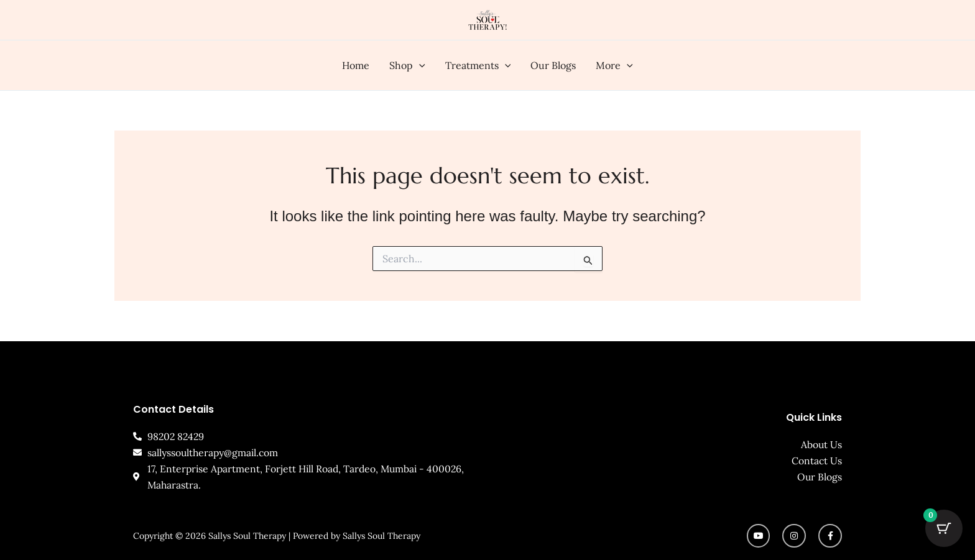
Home (356, 65)
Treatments (478, 65)
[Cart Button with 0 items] (944, 529)
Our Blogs (553, 65)
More (614, 65)
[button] (419, 65)
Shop (407, 65)
